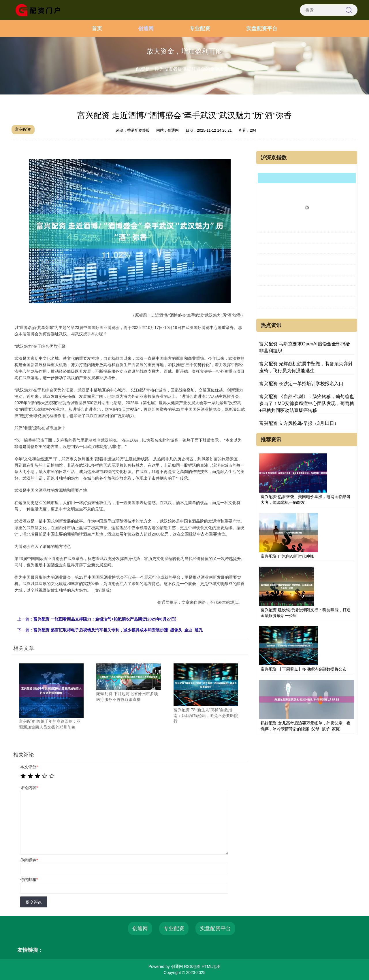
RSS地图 (192, 966)
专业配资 (200, 29)
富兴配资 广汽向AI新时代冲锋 (287, 556)
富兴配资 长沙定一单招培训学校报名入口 (301, 384)
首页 (97, 29)
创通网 (146, 29)
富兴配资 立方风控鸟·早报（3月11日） (299, 423)
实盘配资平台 (262, 29)
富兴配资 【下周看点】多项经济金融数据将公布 (304, 669)
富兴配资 (23, 129)
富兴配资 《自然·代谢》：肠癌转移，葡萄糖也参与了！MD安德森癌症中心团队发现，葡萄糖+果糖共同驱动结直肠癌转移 (307, 403)
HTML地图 (211, 966)
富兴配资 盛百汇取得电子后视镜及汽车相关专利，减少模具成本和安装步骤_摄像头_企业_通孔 (118, 630)
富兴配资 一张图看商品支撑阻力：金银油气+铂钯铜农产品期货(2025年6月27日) (105, 619)
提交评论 (34, 902)
